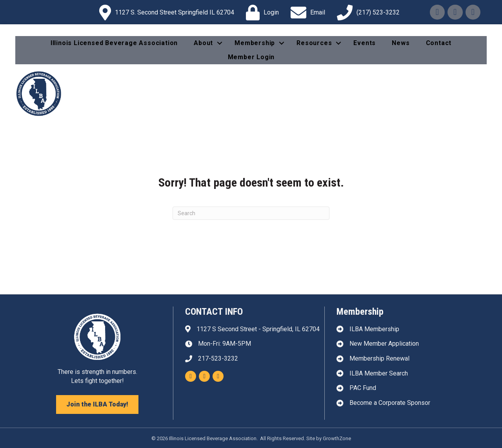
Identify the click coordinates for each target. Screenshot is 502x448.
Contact (439, 43)
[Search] (251, 213)
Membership (255, 43)
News (401, 43)
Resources (314, 43)
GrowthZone (337, 438)
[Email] (306, 13)
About (203, 43)
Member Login (251, 57)
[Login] (260, 13)
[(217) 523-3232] (366, 13)
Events (365, 43)
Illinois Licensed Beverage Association (114, 43)
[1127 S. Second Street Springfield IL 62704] (165, 13)
